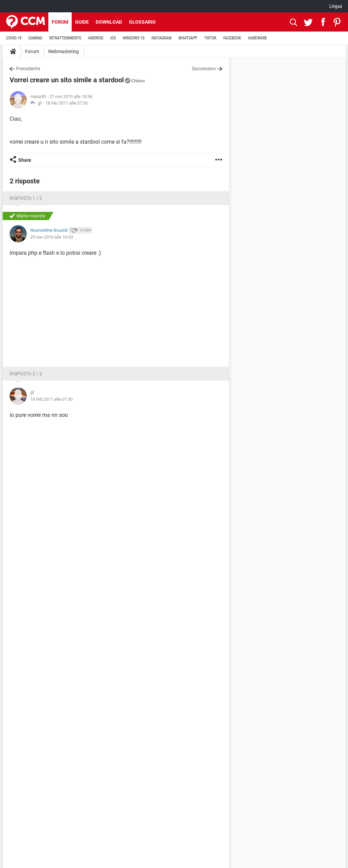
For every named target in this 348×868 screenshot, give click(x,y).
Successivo (204, 69)
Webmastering (63, 51)
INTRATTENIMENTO (65, 38)
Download (109, 22)
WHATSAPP (188, 38)
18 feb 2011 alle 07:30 (67, 103)
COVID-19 (14, 38)
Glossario (142, 22)
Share (25, 160)
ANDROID (96, 38)
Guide (82, 22)
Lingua (335, 6)
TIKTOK (211, 38)
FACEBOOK (232, 38)
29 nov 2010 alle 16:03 (52, 237)
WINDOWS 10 (134, 38)
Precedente (28, 69)
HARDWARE (257, 38)
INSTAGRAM (161, 38)
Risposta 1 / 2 (26, 198)
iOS (113, 38)
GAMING (35, 38)
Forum (60, 22)
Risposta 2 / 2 (26, 374)
